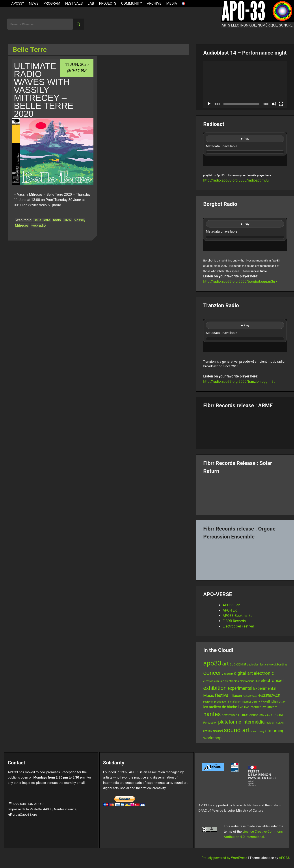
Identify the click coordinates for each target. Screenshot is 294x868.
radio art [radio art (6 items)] (271, 723)
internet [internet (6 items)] (247, 702)
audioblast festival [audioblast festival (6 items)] (258, 665)
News (34, 3)
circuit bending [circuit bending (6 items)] (278, 665)
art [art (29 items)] (225, 664)
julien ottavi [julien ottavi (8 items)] (279, 701)
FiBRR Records (234, 621)
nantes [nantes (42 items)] (212, 714)
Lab (91, 3)
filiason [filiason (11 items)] (236, 696)
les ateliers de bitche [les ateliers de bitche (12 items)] (220, 707)
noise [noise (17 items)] (243, 715)
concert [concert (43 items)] (213, 673)
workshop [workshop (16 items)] (212, 738)
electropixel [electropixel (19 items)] (272, 680)
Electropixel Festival (238, 626)
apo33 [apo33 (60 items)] (212, 663)
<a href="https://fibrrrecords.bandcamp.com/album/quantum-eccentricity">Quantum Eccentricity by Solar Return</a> (245, 493)
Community (132, 3)
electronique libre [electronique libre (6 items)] (250, 681)
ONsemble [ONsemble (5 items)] (265, 715)
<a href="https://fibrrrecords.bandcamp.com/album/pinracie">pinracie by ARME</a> (245, 427)
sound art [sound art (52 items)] (237, 730)
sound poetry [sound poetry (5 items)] (258, 731)
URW (67, 220)
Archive (154, 3)
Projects (108, 3)
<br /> (245, 149)
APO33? (18, 3)
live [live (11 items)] (240, 707)
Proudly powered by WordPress (225, 858)
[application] (245, 85)
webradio (38, 225)
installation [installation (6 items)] (235, 702)
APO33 (284, 858)
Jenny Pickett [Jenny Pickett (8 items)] (261, 701)
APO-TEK (230, 610)
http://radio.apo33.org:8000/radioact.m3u (236, 180)
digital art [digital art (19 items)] (243, 673)
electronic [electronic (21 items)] (264, 673)
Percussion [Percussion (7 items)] (210, 723)
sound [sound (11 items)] (218, 731)
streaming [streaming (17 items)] (275, 731)
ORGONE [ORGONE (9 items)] (278, 715)
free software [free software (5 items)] (250, 696)
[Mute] (274, 104)
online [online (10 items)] (254, 715)
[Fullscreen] (281, 104)
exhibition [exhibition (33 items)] (215, 688)
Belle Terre (42, 220)
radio (57, 220)
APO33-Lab (231, 605)
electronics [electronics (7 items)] (232, 681)
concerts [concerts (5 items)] (229, 674)
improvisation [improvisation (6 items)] (219, 702)
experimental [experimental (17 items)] (240, 688)
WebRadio (24, 220)
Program (52, 3)
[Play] (209, 104)
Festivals (74, 3)
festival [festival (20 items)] (222, 695)
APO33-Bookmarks (237, 616)
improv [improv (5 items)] (207, 702)
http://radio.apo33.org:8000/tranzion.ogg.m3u (239, 382)
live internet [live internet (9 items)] (252, 707)
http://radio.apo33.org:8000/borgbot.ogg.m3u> (240, 281)
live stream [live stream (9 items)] (270, 707)
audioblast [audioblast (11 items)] (238, 664)
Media (172, 3)
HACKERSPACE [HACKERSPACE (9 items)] (269, 696)
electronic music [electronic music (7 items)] (214, 681)
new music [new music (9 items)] (230, 715)
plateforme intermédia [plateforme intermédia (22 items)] (241, 722)
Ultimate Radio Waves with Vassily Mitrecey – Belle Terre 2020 (44, 90)
